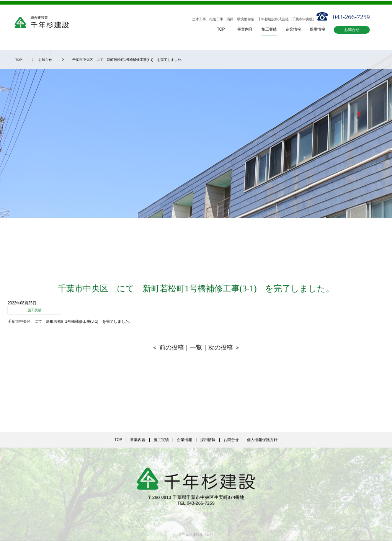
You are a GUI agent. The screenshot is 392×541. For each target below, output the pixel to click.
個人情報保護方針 (262, 440)
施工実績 (161, 440)
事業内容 (138, 440)
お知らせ (45, 60)
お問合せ (352, 30)
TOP (19, 60)
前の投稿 (171, 347)
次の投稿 (220, 347)
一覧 (196, 347)
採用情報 (208, 440)
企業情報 (185, 440)
